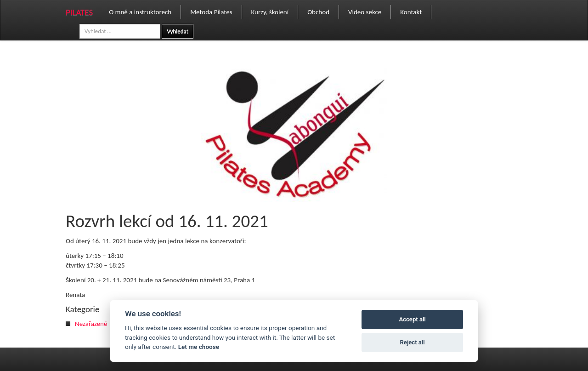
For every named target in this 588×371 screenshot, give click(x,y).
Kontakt (411, 12)
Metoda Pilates (211, 12)
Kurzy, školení (270, 12)
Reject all (413, 342)
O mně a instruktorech (140, 12)
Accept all (412, 319)
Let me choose (199, 347)
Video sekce (365, 12)
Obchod (318, 12)
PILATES (79, 12)
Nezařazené (91, 324)
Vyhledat (178, 31)
